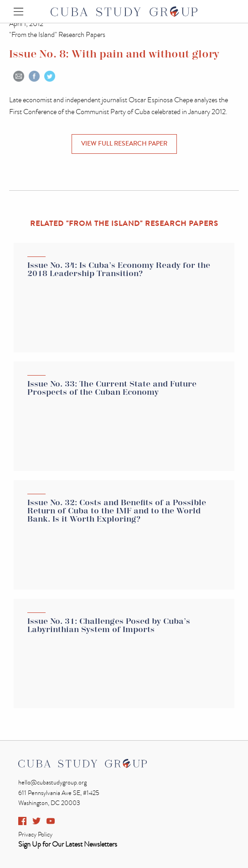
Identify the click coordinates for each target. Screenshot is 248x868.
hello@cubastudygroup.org (52, 782)
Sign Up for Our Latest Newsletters (68, 844)
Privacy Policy (35, 834)
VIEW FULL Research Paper (124, 144)
